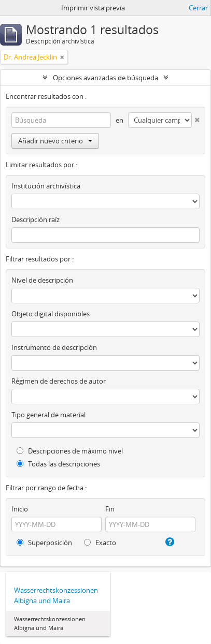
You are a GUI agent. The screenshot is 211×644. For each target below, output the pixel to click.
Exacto (100, 543)
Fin (110, 509)
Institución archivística (46, 186)
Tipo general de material (48, 415)
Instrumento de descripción (54, 347)
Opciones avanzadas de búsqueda (105, 78)
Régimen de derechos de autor (59, 381)
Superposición (44, 543)
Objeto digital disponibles (51, 314)
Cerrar (198, 8)
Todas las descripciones (58, 464)
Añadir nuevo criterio (55, 141)
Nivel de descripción (42, 280)
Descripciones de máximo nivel (70, 451)
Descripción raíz (36, 219)
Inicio (20, 509)
